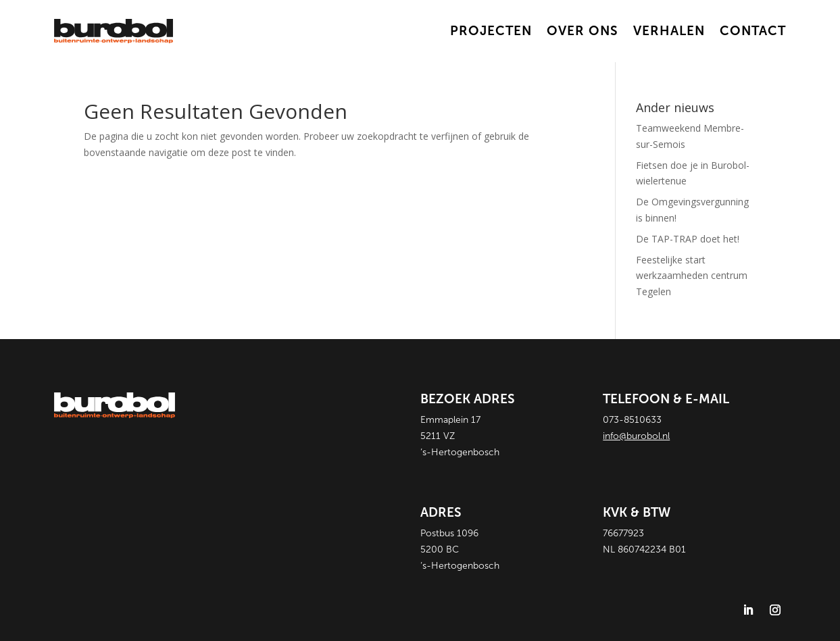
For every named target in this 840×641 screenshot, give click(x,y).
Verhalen (669, 31)
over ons (583, 31)
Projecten (491, 31)
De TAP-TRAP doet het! (688, 239)
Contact (753, 31)
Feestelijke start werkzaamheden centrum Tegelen (692, 276)
